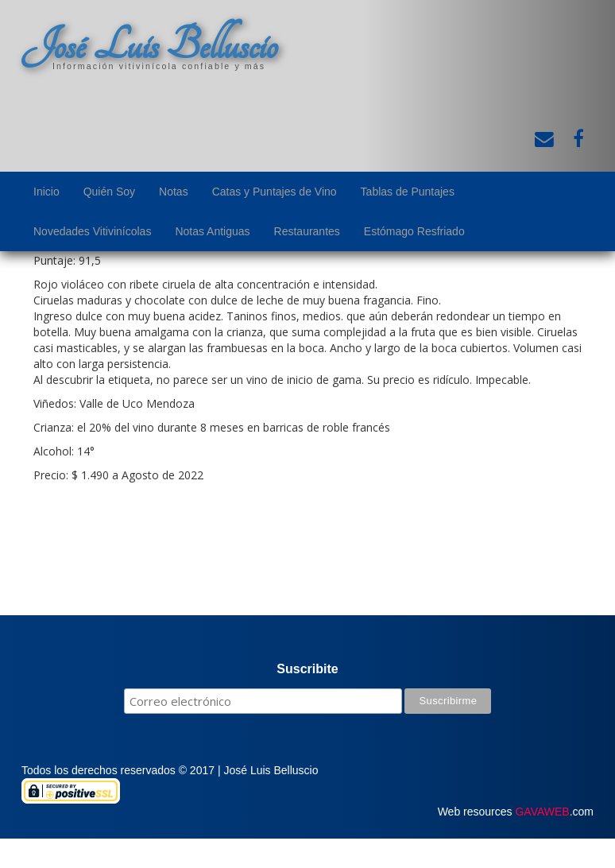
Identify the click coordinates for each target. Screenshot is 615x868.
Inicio (46, 192)
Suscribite (307, 669)
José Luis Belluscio (149, 45)
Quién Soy (109, 192)
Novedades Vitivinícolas (92, 231)
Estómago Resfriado (414, 231)
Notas (174, 192)
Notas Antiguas (212, 231)
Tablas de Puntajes (408, 192)
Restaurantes (307, 231)
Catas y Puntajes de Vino (275, 192)
